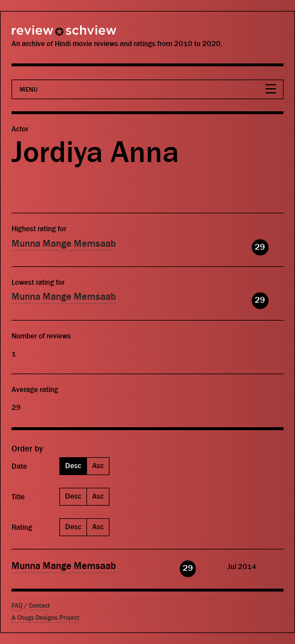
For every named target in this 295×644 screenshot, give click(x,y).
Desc (73, 466)
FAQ (17, 606)
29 (260, 247)
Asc (98, 466)
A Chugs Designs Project (46, 618)
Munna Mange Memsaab (64, 244)
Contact (39, 606)
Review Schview (43, 35)
